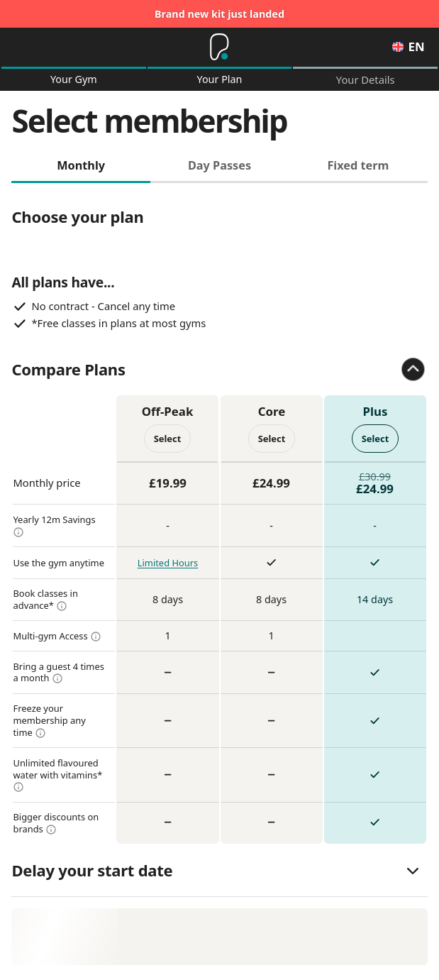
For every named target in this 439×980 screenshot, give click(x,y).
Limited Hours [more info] (168, 566)
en (408, 47)
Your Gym (74, 81)
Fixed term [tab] (358, 167)
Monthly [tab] (81, 167)
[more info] (18, 534)
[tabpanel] (219, 516)
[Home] (220, 48)
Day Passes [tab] (219, 167)
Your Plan (220, 81)
